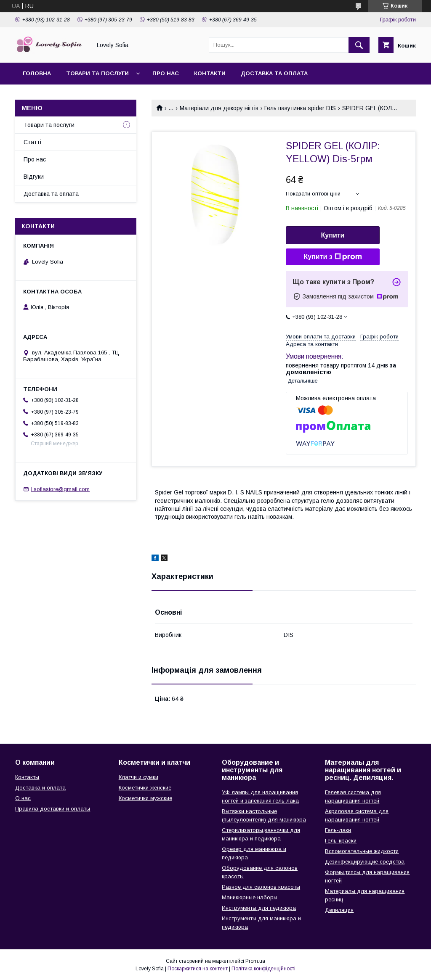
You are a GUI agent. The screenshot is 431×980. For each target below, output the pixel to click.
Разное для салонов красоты (261, 887)
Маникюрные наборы (250, 897)
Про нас (166, 73)
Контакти (210, 73)
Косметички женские (145, 788)
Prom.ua (255, 961)
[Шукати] (359, 45)
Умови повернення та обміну (71, 95)
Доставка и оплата (40, 788)
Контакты (27, 777)
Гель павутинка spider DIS (300, 108)
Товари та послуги (97, 73)
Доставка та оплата (274, 73)
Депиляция (339, 910)
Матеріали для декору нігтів (219, 108)
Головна (37, 73)
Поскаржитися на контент (198, 969)
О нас (23, 798)
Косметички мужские (145, 798)
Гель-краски (341, 841)
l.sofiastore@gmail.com (60, 489)
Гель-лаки (338, 830)
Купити (333, 235)
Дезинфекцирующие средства (365, 862)
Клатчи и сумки (138, 777)
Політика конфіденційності (263, 969)
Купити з (333, 257)
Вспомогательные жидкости (362, 851)
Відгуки (34, 177)
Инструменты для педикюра (259, 908)
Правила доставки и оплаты (53, 809)
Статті (32, 142)
